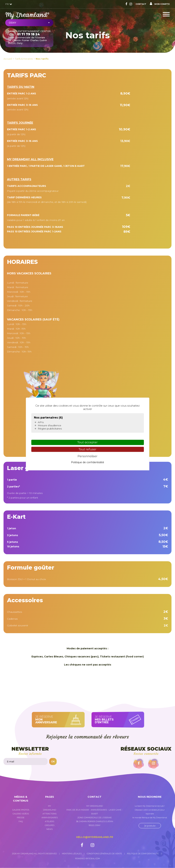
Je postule (150, 826)
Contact (141, 4)
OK (53, 761)
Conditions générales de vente (104, 854)
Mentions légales (72, 854)
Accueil (8, 59)
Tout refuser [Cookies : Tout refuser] (87, 449)
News (50, 829)
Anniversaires (50, 818)
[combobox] (29, 23)
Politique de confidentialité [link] (88, 462)
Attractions (50, 814)
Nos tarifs (42, 59)
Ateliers (50, 821)
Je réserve (54, 719)
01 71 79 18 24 (28, 34)
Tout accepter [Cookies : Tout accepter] (87, 442)
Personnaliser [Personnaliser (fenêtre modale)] (87, 456)
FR (9, 4)
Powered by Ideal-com (87, 859)
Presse (21, 818)
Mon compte (160, 4)
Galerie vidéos (21, 814)
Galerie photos (21, 810)
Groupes (50, 825)
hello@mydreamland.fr (95, 837)
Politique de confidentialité (143, 854)
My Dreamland (50, 808)
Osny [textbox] (12, 23)
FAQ (21, 821)
